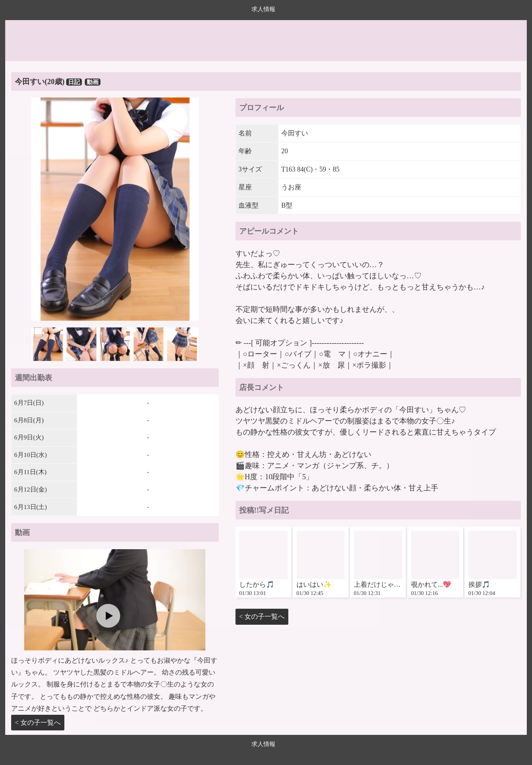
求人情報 (263, 9)
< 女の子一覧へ (38, 723)
